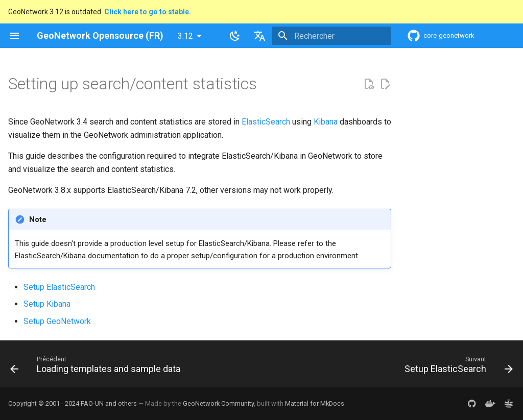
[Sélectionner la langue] (259, 36)
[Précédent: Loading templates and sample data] (97, 367)
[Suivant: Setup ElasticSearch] (457, 367)
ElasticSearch (266, 122)
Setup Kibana (47, 304)
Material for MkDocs (315, 403)
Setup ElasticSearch (59, 287)
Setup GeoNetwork (57, 321)
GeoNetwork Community (218, 403)
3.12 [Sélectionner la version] (185, 36)
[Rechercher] (331, 36)
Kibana (326, 122)
